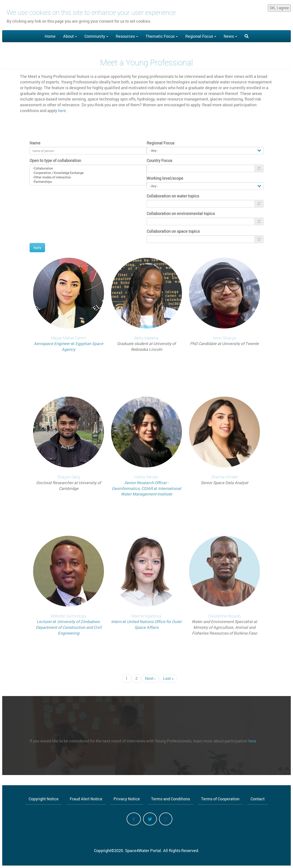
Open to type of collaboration (55, 160)
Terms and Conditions (170, 799)
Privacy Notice (127, 799)
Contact (258, 799)
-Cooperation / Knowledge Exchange (88, 173)
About (70, 36)
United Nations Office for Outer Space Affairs (154, 624)
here (62, 110)
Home (50, 36)
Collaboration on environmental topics (181, 213)
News (230, 36)
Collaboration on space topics (173, 231)
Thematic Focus (162, 36)
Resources (127, 36)
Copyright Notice (44, 799)
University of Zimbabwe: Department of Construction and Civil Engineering (69, 627)
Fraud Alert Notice (86, 799)
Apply (37, 248)
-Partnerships (88, 182)
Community (96, 36)
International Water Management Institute (151, 491)
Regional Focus (201, 36)
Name (35, 143)
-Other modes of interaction (88, 177)
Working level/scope (165, 178)
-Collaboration (88, 168)
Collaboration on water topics (173, 196)
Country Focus (159, 160)
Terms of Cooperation (220, 799)
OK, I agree (279, 7)
